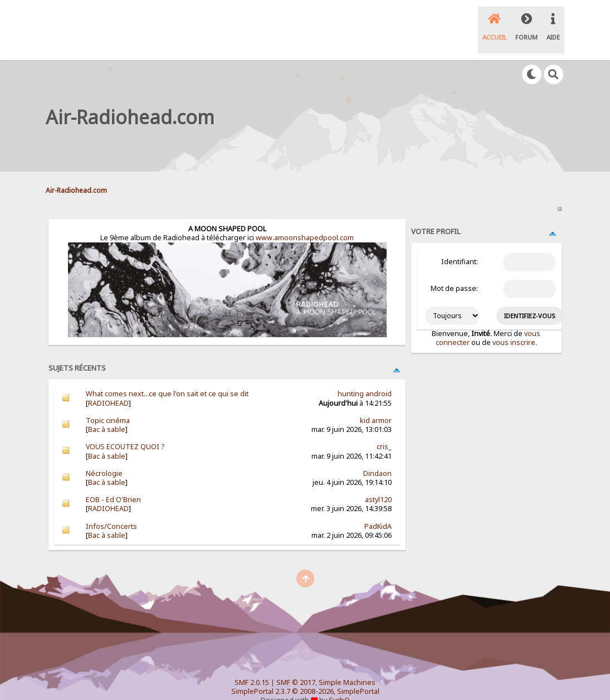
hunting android (365, 375)
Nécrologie (104, 454)
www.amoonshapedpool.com (305, 219)
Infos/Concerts (111, 507)
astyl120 (378, 481)
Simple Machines (347, 663)
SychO (339, 681)
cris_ (384, 428)
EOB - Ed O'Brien (113, 481)
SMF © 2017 (296, 663)
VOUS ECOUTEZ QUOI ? (125, 428)
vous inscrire (514, 324)
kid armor (376, 402)
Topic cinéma (108, 402)
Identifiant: (460, 243)
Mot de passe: (454, 270)
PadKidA (378, 507)
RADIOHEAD (108, 384)
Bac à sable (107, 410)
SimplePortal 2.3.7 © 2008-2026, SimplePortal (305, 672)
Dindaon (377, 454)
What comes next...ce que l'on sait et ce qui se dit (167, 375)
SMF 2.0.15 (252, 663)
